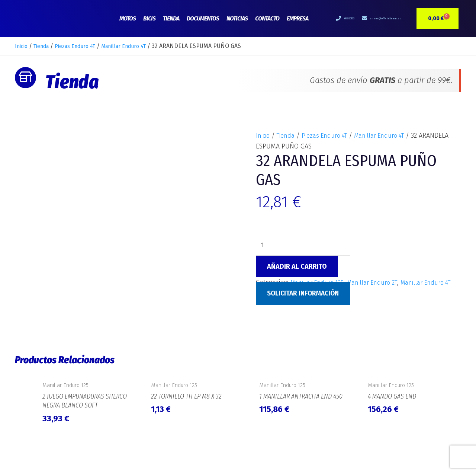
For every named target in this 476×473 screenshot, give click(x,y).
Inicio (22, 46)
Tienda (171, 18)
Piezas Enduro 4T (84, 46)
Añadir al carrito (297, 267)
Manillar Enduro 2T (380, 283)
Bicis (149, 18)
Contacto (267, 18)
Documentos (203, 18)
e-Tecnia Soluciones (437, 456)
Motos (128, 18)
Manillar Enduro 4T (140, 46)
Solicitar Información (305, 305)
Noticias (237, 18)
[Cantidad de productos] (304, 246)
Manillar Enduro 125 (320, 283)
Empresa (297, 18)
